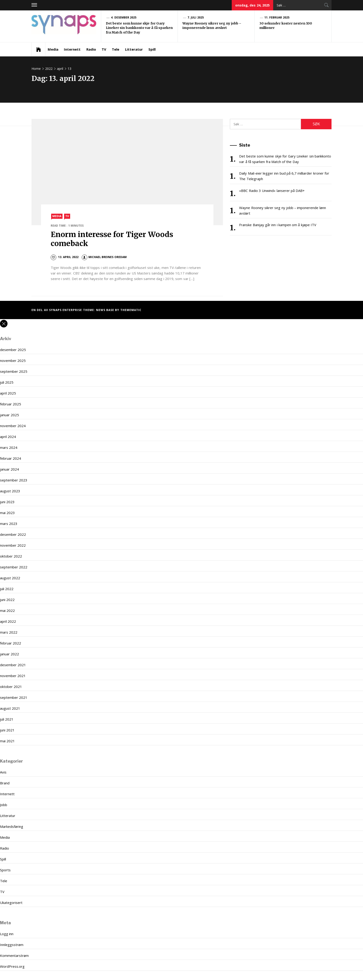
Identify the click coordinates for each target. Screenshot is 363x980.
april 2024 (8, 437)
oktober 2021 (11, 687)
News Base (106, 310)
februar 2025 (11, 404)
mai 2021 (7, 741)
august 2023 (10, 491)
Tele (116, 49)
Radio (91, 49)
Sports (5, 870)
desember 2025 (13, 350)
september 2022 (14, 567)
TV (104, 49)
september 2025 (14, 371)
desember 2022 (13, 534)
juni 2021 (7, 730)
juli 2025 (7, 382)
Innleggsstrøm (12, 945)
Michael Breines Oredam (104, 257)
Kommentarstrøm (14, 955)
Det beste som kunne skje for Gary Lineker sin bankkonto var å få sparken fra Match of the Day (139, 28)
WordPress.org (12, 966)
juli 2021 (7, 719)
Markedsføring (12, 826)
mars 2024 (9, 447)
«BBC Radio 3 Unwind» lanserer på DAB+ (272, 191)
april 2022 (8, 621)
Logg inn (7, 934)
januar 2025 (9, 415)
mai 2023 (7, 513)
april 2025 (8, 393)
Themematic (131, 310)
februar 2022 (11, 643)
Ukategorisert (11, 903)
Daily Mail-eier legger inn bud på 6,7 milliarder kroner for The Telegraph (284, 176)
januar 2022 (9, 654)
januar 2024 (9, 469)
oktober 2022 (11, 556)
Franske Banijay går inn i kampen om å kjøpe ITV (278, 225)
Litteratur (134, 49)
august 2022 (10, 578)
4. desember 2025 (124, 17)
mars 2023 (9, 524)
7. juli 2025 (196, 17)
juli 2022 (7, 589)
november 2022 (13, 545)
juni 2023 (7, 502)
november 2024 (13, 426)
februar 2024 (11, 458)
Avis (3, 772)
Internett (72, 49)
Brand (5, 783)
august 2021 (10, 708)
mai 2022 (7, 610)
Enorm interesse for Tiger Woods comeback (112, 239)
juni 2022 (7, 600)
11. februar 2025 (277, 17)
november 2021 (13, 676)
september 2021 (14, 697)
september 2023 (14, 480)
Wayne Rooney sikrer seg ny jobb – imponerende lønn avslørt (212, 26)
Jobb (4, 805)
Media (53, 49)
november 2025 (13, 361)
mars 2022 (9, 632)
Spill (152, 49)
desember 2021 (13, 665)
